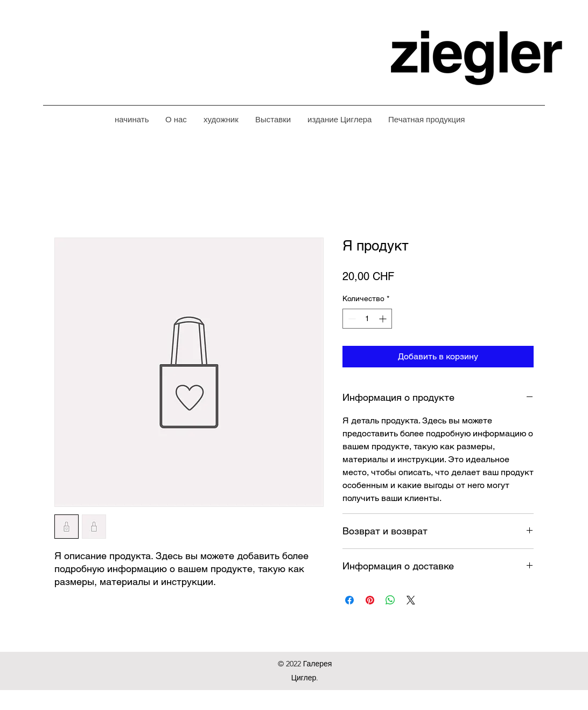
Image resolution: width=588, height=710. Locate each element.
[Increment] (384, 319)
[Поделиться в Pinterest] (370, 600)
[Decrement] (351, 319)
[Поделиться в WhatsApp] (390, 600)
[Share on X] (411, 600)
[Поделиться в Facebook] (349, 600)
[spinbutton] (367, 319)
